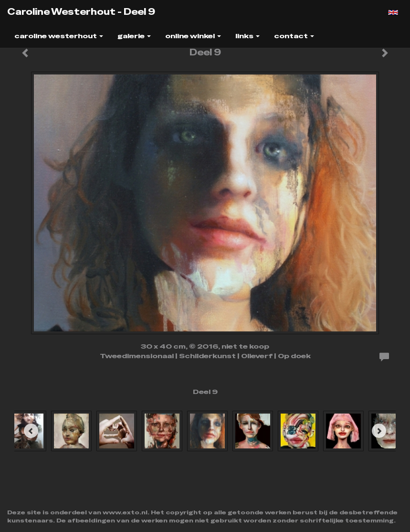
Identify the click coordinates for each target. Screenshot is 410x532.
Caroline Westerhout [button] (59, 36)
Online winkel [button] (193, 36)
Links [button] (247, 36)
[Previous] (31, 431)
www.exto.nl (125, 512)
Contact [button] (294, 36)
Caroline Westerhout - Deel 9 (81, 12)
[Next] (379, 431)
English (393, 12)
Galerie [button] (134, 36)
